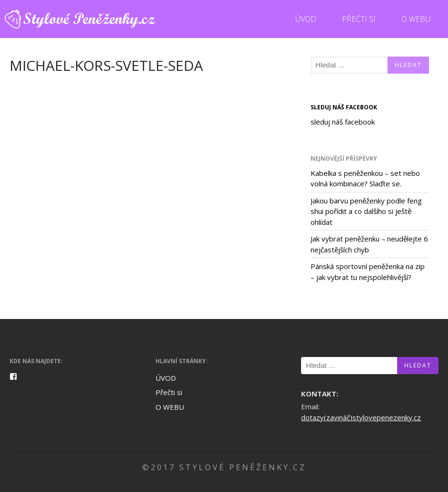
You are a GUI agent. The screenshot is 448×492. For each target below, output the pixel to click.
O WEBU (416, 19)
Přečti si (359, 19)
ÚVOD (306, 19)
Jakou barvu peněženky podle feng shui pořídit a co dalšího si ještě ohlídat (366, 211)
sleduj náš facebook (344, 107)
